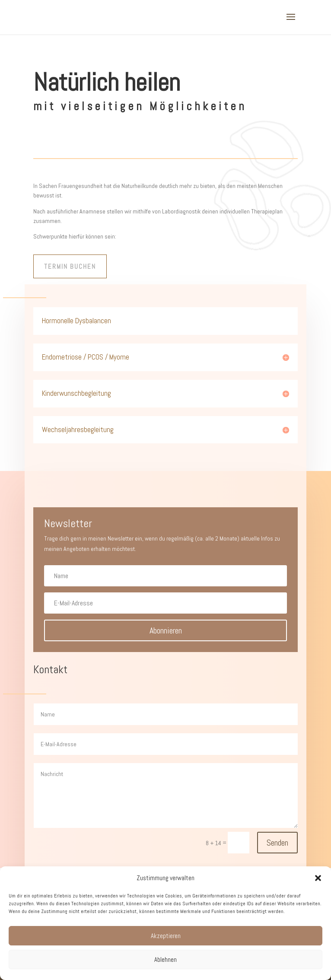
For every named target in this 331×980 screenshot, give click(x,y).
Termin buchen (70, 266)
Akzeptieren (166, 936)
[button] (318, 878)
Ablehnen (165, 959)
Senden (277, 843)
